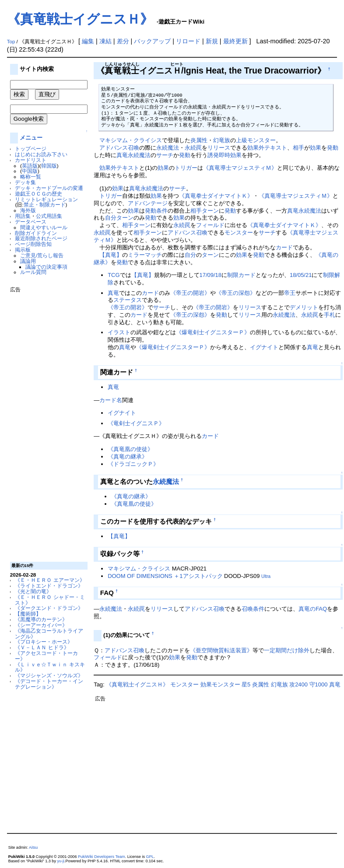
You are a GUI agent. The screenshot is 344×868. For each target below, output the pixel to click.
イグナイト (264, 347)
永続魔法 (168, 148)
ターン (210, 211)
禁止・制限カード (45, 205)
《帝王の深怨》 (236, 293)
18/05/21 (301, 275)
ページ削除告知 (33, 244)
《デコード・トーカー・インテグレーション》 (49, 684)
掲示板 (23, 250)
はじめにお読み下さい (41, 154)
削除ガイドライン (36, 233)
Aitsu (33, 847)
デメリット (304, 307)
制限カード (241, 275)
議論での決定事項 (46, 267)
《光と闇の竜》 (33, 591)
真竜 (122, 155)
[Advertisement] (45, 424)
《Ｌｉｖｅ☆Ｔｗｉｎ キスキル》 (50, 667)
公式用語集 (49, 216)
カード (284, 247)
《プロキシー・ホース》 (44, 642)
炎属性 (199, 140)
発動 (333, 148)
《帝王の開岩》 (190, 293)
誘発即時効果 (225, 155)
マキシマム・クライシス (131, 140)
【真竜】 (111, 255)
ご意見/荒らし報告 (42, 255)
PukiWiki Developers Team (102, 857)
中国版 (30, 171)
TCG (114, 275)
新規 (212, 41)
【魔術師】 (28, 614)
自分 (111, 218)
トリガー (186, 168)
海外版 (28, 210)
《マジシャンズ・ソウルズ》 (49, 675)
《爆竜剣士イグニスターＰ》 (213, 332)
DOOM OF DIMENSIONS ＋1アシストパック (165, 576)
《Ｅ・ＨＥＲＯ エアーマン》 (50, 580)
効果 (316, 148)
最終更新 (235, 41)
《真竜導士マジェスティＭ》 (240, 168)
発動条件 (156, 211)
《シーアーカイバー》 (41, 625)
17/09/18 (211, 275)
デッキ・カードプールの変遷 (49, 188)
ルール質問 (33, 272)
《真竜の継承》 (128, 457)
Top (11, 42)
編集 (88, 41)
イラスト (119, 332)
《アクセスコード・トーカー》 (46, 656)
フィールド (210, 225)
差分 (123, 41)
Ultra (266, 576)
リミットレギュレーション (46, 199)
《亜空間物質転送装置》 (221, 650)
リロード (188, 41)
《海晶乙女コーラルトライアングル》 (49, 633)
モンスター (239, 233)
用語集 (23, 216)
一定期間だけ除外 (287, 650)
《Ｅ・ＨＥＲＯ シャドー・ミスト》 (50, 600)
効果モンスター (220, 684)
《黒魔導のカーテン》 (41, 619)
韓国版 (49, 166)
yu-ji (61, 861)
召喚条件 (253, 609)
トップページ (31, 149)
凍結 (105, 41)
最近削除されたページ (41, 238)
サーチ (165, 155)
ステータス (128, 300)
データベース (31, 222)
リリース (219, 148)
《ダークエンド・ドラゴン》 (49, 608)
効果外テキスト (267, 148)
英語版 (30, 166)
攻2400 (298, 684)
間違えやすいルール (44, 227)
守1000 (319, 684)
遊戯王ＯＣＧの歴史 (39, 194)
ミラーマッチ (145, 255)
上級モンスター (256, 140)
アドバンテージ (148, 203)
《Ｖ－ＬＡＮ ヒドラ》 (42, 647)
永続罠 (193, 148)
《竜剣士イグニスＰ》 (136, 423)
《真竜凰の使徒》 (130, 449)
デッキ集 (25, 182)
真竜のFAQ (313, 609)
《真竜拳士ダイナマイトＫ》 (216, 196)
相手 (298, 148)
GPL (150, 857)
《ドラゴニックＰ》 (133, 464)
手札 (330, 315)
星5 (246, 684)
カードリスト (31, 160)
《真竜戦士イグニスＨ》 (80, 19)
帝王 (290, 293)
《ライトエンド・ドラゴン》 (49, 586)
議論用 (28, 261)
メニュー (31, 138)
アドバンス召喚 (119, 148)
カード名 (111, 400)
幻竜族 (222, 140)
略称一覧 (31, 177)
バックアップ (152, 41)
